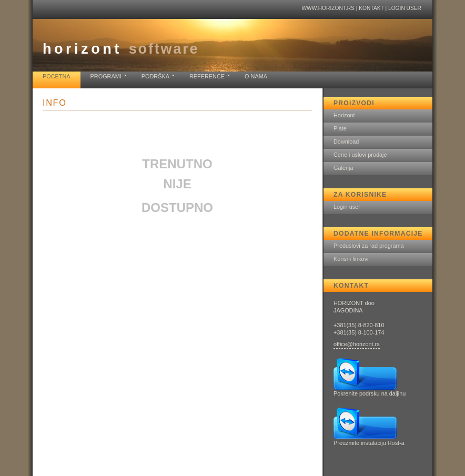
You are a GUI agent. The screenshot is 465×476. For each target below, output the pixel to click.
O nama (256, 76)
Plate (340, 128)
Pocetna (57, 76)
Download (346, 141)
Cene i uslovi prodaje (360, 155)
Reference (207, 76)
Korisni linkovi (351, 259)
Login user (405, 8)
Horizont (344, 115)
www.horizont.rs (328, 8)
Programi (106, 76)
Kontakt (371, 8)
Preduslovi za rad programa (369, 246)
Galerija (343, 168)
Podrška (155, 76)
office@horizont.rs (357, 344)
